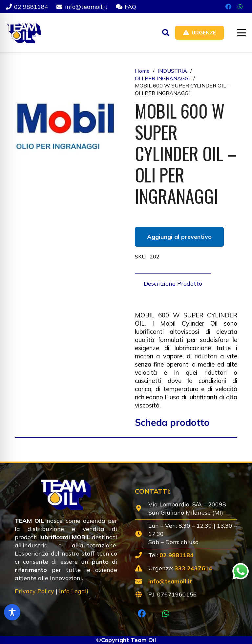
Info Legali (74, 591)
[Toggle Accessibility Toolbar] (12, 612)
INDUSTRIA (172, 71)
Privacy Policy (34, 591)
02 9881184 (177, 555)
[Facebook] (228, 7)
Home (142, 71)
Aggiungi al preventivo (179, 237)
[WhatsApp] (240, 7)
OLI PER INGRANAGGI (162, 78)
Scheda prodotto (172, 422)
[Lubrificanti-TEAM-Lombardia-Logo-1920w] (24, 33)
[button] (166, 33)
